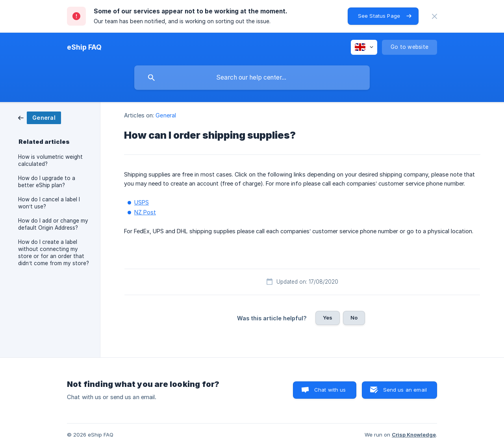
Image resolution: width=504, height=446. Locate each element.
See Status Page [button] (379, 16)
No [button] (354, 318)
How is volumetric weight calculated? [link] (50, 160)
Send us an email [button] (405, 390)
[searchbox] (252, 78)
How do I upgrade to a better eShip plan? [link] (47, 182)
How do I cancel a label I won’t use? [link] (49, 203)
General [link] (166, 115)
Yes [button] (328, 318)
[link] (40, 117)
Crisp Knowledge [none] (414, 435)
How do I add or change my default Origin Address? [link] (53, 224)
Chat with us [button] (330, 390)
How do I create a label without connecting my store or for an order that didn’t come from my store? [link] (54, 253)
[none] (435, 16)
